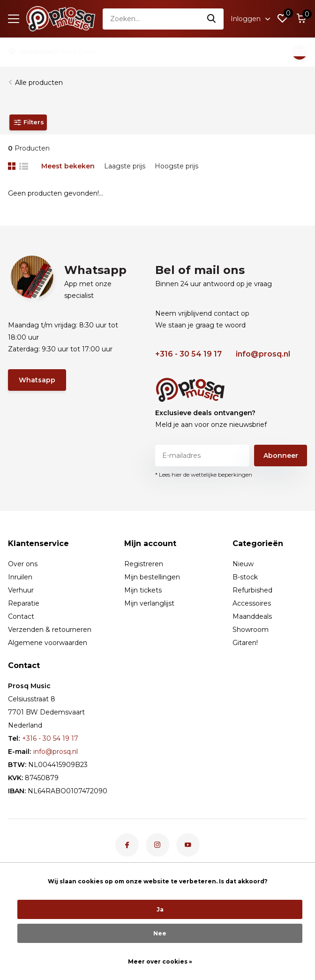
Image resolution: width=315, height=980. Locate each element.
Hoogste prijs (176, 166)
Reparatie (24, 603)
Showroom (251, 630)
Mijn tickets (143, 590)
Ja (160, 909)
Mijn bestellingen (152, 577)
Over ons (23, 564)
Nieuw (243, 564)
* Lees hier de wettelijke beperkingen (204, 475)
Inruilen (20, 577)
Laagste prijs (125, 166)
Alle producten (39, 83)
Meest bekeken (68, 166)
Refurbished (252, 590)
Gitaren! (245, 643)
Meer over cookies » (160, 961)
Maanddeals (252, 616)
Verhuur (21, 590)
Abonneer (281, 456)
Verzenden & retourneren (50, 630)
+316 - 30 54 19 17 (188, 354)
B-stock (245, 577)
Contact (21, 616)
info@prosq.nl (263, 354)
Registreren (144, 564)
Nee (160, 933)
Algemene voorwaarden (48, 643)
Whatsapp (37, 380)
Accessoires (252, 603)
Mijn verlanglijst (149, 603)
